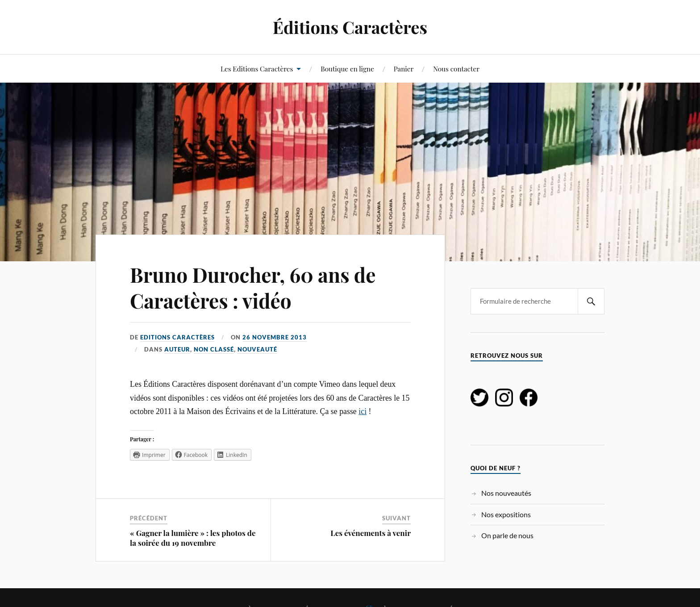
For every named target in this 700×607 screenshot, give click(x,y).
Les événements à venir (371, 533)
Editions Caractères (177, 337)
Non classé (214, 349)
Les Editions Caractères (257, 69)
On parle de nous (507, 535)
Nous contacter (456, 69)
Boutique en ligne (347, 69)
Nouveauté (257, 349)
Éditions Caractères (350, 27)
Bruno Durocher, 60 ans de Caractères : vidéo (253, 287)
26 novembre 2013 (275, 337)
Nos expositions (506, 514)
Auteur (177, 349)
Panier (404, 69)
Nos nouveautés (506, 493)
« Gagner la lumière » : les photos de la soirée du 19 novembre (193, 538)
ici (362, 411)
